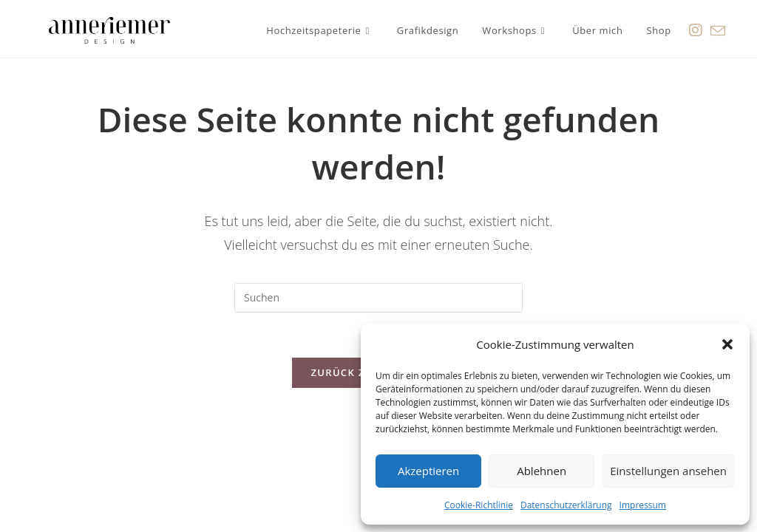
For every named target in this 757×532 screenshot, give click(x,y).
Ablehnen (542, 471)
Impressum (643, 505)
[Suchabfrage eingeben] (378, 298)
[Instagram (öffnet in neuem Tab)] (696, 28)
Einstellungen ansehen (668, 471)
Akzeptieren (428, 471)
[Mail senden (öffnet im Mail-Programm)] (718, 29)
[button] (727, 344)
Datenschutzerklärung (566, 505)
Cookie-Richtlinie (479, 505)
